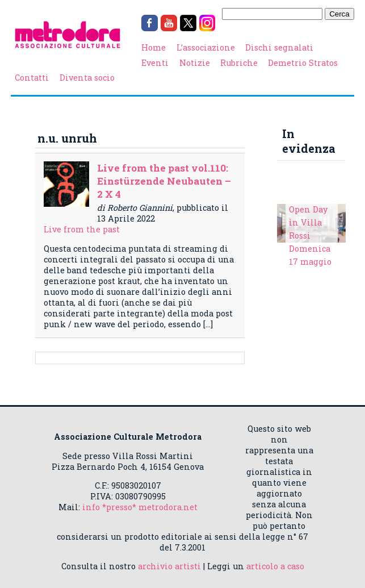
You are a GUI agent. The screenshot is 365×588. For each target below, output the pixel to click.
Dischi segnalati (279, 47)
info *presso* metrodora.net (140, 507)
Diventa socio (87, 78)
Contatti (32, 78)
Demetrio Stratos (303, 63)
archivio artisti (169, 566)
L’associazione (206, 47)
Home (154, 47)
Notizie (195, 63)
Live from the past (82, 229)
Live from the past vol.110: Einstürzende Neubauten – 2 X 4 (164, 181)
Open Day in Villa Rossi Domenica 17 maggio (310, 235)
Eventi (155, 63)
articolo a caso (275, 566)
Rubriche (239, 63)
